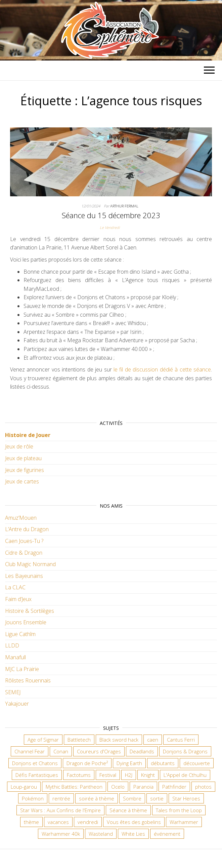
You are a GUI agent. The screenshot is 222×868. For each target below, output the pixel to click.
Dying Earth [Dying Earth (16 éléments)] (129, 763)
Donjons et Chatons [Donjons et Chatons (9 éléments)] (35, 763)
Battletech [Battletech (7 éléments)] (79, 740)
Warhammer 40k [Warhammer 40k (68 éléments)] (61, 834)
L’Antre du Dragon (27, 529)
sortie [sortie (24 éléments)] (157, 798)
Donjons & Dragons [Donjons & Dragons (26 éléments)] (185, 751)
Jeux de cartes (22, 481)
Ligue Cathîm (20, 634)
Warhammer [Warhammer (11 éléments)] (184, 822)
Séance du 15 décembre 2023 (111, 215)
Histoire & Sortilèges (30, 611)
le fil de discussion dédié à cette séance (162, 369)
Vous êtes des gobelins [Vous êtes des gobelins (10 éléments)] (134, 822)
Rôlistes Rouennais (28, 680)
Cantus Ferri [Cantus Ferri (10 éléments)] (181, 740)
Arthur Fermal (124, 206)
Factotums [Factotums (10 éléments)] (79, 775)
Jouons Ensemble (26, 622)
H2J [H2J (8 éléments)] (129, 775)
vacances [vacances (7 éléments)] (58, 822)
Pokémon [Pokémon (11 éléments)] (33, 798)
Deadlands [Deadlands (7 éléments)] (142, 751)
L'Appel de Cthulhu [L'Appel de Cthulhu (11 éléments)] (185, 775)
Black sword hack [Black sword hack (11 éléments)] (119, 740)
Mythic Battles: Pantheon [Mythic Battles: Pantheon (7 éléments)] (74, 787)
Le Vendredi (110, 227)
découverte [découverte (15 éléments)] (197, 763)
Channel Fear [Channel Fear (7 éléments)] (30, 751)
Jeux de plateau (23, 458)
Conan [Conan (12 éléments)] (61, 751)
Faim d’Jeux (18, 599)
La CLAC (15, 587)
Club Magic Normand (30, 564)
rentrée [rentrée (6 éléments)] (61, 798)
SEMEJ (13, 692)
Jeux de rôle (19, 446)
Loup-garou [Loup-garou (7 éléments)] (24, 787)
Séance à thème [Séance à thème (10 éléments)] (128, 810)
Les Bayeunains (24, 576)
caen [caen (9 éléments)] (153, 740)
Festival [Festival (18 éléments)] (108, 775)
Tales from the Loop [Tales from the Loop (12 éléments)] (179, 810)
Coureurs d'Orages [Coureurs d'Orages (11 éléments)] (99, 751)
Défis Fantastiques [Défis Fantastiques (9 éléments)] (37, 775)
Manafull (15, 657)
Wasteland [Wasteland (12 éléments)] (101, 834)
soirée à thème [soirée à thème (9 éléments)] (97, 798)
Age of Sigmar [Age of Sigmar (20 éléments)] (43, 740)
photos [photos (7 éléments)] (203, 787)
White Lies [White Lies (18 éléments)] (133, 834)
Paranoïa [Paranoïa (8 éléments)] (143, 787)
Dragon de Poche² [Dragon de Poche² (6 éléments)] (87, 763)
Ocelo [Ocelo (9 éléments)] (118, 787)
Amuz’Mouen (21, 518)
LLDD (12, 645)
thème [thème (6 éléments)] (31, 822)
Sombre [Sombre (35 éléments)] (132, 798)
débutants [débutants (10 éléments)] (163, 763)
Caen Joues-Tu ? (24, 541)
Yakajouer (17, 704)
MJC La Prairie (22, 669)
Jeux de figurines (25, 470)
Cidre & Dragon (24, 553)
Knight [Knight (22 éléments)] (148, 775)
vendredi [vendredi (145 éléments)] (88, 822)
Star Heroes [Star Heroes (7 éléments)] (186, 798)
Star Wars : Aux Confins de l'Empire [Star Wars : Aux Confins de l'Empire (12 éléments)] (60, 810)
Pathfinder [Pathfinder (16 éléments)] (174, 787)
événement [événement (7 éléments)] (167, 834)
